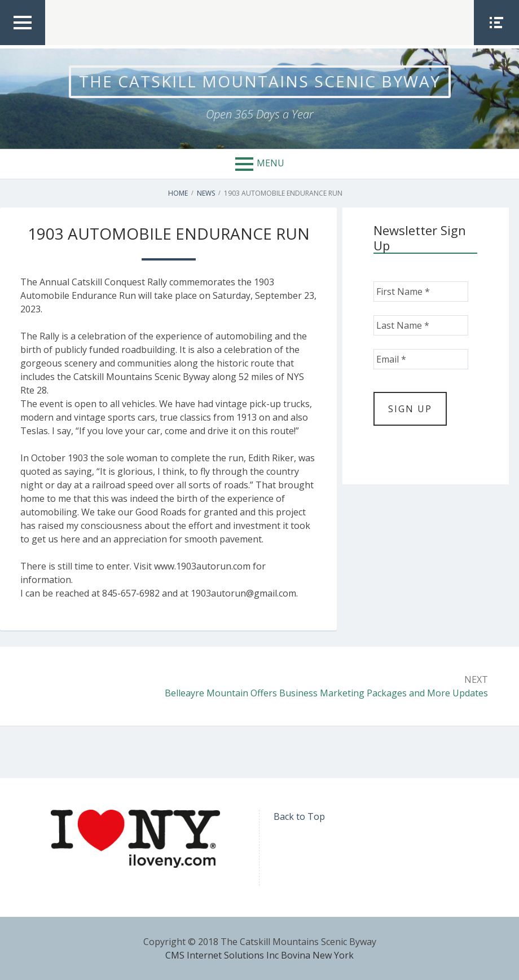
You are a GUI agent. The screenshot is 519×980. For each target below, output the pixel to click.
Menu (271, 163)
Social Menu (496, 44)
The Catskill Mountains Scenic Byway (260, 81)
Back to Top (299, 816)
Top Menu (23, 44)
